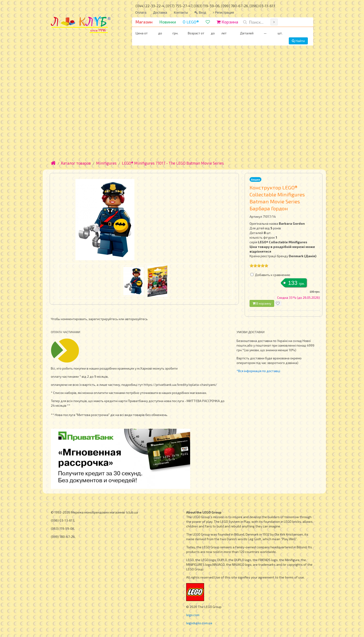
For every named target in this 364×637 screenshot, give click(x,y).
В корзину (262, 303)
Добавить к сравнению (273, 275)
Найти (298, 41)
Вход (200, 13)
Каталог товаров (76, 163)
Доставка (160, 13)
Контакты (181, 13)
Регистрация (223, 13)
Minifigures (106, 163)
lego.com (193, 615)
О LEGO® (191, 22)
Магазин (144, 22)
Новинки (168, 22)
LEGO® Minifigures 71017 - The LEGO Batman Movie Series (173, 163)
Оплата (141, 13)
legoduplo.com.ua (199, 623)
